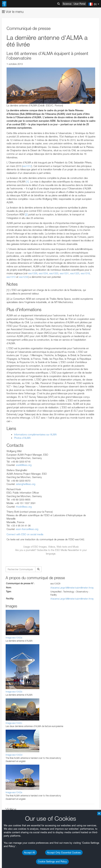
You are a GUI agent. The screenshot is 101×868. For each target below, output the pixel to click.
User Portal (80, 4)
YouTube (8, 774)
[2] (26, 214)
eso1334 (43, 273)
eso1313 (11, 277)
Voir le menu (13, 12)
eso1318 (85, 273)
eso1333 (54, 273)
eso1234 (24, 277)
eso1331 (64, 273)
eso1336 (33, 273)
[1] (27, 182)
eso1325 (75, 273)
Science (67, 4)
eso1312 (27, 166)
